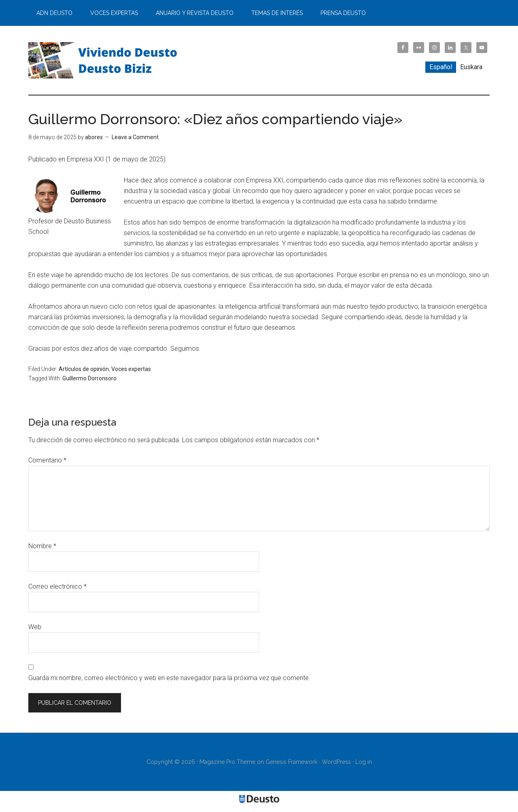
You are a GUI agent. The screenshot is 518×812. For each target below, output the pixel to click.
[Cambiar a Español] (441, 67)
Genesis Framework (291, 762)
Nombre (42, 546)
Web (35, 627)
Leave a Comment (135, 137)
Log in (364, 762)
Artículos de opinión (84, 369)
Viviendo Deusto (105, 60)
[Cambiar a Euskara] (471, 67)
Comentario (47, 460)
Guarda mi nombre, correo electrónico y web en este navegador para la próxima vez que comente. (169, 678)
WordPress (336, 762)
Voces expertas (131, 369)
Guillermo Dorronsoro (89, 378)
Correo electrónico (57, 586)
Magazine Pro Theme (227, 762)
